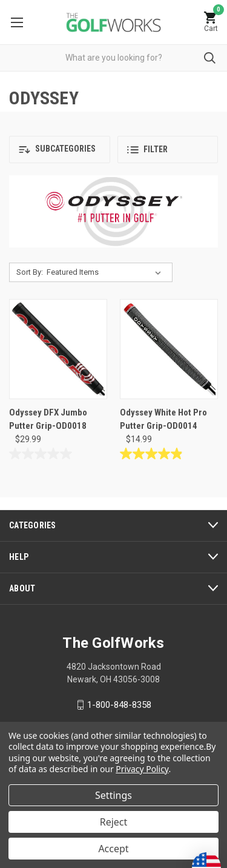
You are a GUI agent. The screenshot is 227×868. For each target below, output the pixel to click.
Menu (17, 22)
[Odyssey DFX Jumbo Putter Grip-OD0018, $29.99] (58, 349)
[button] (60, 150)
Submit (210, 58)
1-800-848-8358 (119, 705)
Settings (113, 795)
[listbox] (106, 272)
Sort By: (30, 272)
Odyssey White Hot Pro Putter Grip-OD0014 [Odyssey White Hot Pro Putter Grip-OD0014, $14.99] (163, 419)
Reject (114, 822)
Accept (113, 849)
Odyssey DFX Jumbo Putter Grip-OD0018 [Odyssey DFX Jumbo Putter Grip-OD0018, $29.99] (48, 419)
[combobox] (113, 58)
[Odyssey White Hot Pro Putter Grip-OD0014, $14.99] (169, 349)
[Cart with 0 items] (211, 22)
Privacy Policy (142, 769)
